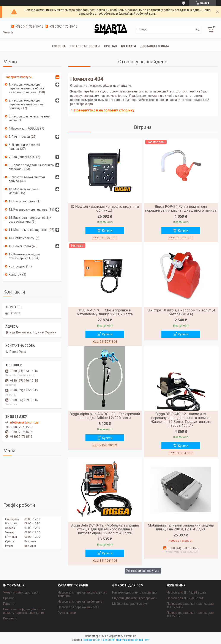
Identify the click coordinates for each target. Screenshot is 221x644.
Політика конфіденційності (133, 640)
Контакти (129, 46)
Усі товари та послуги (141, 571)
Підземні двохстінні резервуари (135, 598)
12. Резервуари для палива (28, 209)
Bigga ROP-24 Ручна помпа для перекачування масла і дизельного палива (181, 208)
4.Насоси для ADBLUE (24, 128)
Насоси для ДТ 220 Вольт (185, 598)
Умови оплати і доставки (21, 592)
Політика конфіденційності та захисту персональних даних (24, 611)
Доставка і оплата (155, 46)
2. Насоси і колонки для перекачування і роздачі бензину (26, 104)
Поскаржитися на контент (98, 640)
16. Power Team (20, 246)
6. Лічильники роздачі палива (24, 147)
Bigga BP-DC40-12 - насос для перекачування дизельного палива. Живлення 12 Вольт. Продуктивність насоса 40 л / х (181, 420)
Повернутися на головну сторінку (104, 110)
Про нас (110, 46)
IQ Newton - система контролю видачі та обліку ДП (105, 208)
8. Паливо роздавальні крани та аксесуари (31, 167)
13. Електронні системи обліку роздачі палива (30, 220)
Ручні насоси (67, 613)
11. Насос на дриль (22, 201)
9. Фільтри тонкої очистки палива (27, 179)
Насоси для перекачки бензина (80, 602)
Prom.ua (131, 636)
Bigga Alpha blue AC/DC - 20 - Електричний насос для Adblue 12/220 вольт (105, 416)
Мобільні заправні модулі (130, 604)
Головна (59, 46)
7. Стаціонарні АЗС (22, 157)
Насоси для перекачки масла (79, 607)
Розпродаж (17, 266)
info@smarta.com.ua (24, 422)
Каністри (15, 275)
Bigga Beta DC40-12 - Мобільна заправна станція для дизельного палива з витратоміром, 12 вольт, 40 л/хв (105, 529)
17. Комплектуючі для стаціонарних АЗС (24, 256)
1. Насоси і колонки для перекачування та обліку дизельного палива (26, 88)
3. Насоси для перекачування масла (30, 118)
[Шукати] (198, 29)
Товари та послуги (85, 46)
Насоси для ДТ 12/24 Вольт (187, 592)
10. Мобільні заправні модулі (24, 191)
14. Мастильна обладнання (28, 230)
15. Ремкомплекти (22, 238)
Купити (107, 231)
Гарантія (9, 604)
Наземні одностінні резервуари (134, 592)
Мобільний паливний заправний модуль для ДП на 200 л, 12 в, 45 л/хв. (181, 527)
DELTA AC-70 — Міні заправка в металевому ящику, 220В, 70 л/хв (105, 312)
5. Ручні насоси (19, 137)
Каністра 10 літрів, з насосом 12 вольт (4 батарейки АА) (181, 312)
